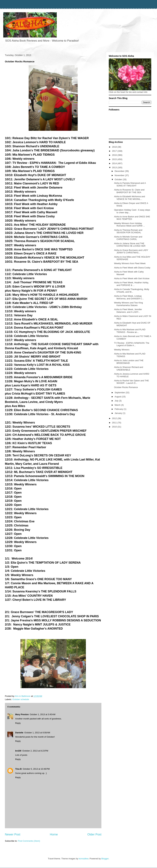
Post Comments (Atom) (29, 841)
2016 (115, 155)
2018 (115, 147)
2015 (115, 159)
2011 (115, 423)
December (120, 171)
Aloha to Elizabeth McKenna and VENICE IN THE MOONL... (129, 198)
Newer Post (13, 834)
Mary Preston (22, 714)
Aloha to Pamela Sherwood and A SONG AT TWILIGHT (130, 184)
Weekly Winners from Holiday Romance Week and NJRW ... (129, 225)
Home (54, 834)
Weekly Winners (122, 350)
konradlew (84, 859)
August (118, 397)
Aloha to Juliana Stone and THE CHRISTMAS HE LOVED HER (130, 245)
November (120, 175)
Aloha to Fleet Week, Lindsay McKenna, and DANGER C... (129, 297)
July (117, 401)
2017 (115, 151)
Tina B (18, 769)
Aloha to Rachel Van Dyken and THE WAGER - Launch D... (131, 382)
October (119, 179)
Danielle (19, 733)
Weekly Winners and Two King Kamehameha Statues (128, 304)
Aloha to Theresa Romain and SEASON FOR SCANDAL (128, 231)
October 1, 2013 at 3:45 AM (42, 714)
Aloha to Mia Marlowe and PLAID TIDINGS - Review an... (130, 331)
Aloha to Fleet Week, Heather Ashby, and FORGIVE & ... (131, 284)
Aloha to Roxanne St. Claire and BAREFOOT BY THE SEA (129, 191)
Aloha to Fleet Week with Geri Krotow (132, 278)
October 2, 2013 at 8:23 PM (35, 751)
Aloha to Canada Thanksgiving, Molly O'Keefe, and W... (131, 291)
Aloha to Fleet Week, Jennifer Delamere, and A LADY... (128, 311)
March (118, 405)
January (119, 413)
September (120, 393)
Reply (18, 723)
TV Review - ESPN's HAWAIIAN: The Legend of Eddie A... (132, 344)
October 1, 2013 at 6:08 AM (37, 733)
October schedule (21, 699)
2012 (115, 418)
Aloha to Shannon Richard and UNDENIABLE (128, 368)
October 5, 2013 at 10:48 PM (36, 769)
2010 (115, 427)
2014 (115, 163)
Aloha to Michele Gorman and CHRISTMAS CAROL (128, 238)
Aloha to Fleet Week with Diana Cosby (132, 268)
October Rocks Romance (126, 387)
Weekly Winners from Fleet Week (130, 263)
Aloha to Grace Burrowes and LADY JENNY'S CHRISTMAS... (131, 251)
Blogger (105, 859)
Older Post (94, 834)
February (119, 409)
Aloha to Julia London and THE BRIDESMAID (129, 362)
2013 (115, 167)
